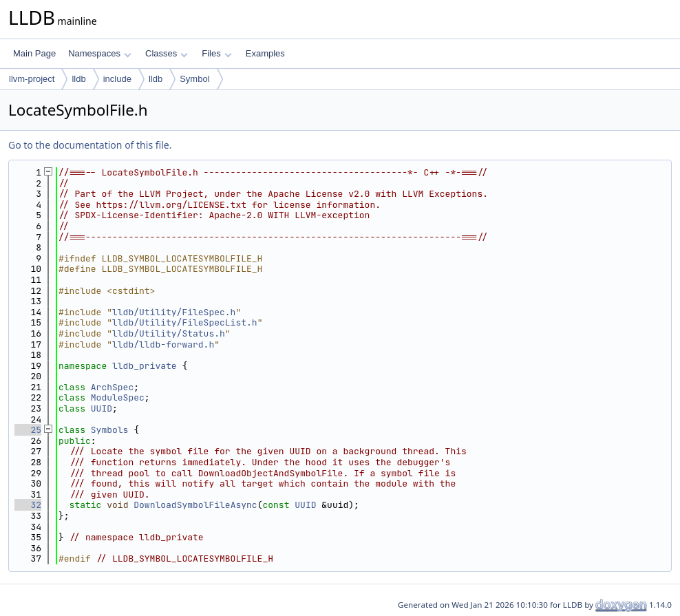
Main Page (34, 53)
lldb (78, 79)
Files (216, 53)
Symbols (110, 430)
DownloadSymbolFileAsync (195, 505)
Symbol (194, 79)
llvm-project (32, 79)
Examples (265, 53)
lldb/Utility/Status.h (169, 333)
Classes (167, 53)
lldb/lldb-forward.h (163, 344)
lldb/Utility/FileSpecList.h (185, 322)
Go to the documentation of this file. (90, 145)
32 (28, 505)
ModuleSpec (118, 397)
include (117, 79)
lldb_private (145, 366)
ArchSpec (112, 387)
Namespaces (99, 53)
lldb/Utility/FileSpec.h (174, 312)
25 (28, 430)
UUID (102, 408)
